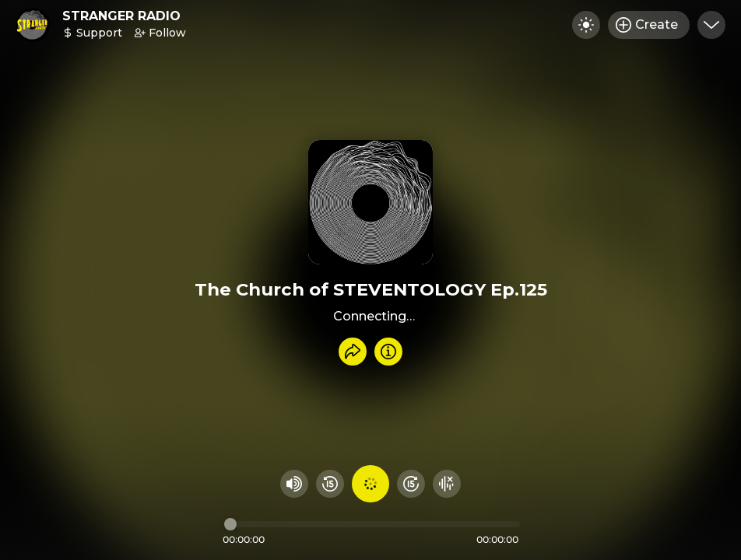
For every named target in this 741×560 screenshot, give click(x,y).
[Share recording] (353, 352)
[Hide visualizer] (447, 484)
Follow (160, 33)
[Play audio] (370, 484)
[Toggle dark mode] (586, 25)
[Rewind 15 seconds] (330, 484)
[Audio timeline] (372, 524)
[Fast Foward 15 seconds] (411, 484)
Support (92, 33)
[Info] (388, 352)
